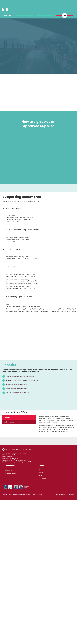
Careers (41, 475)
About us (41, 470)
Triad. (40, 494)
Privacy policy (71, 494)
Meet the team (43, 481)
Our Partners (42, 478)
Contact (41, 473)
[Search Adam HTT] (3, 10)
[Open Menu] (7, 10)
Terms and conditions (58, 494)
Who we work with (10, 474)
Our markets (9, 470)
